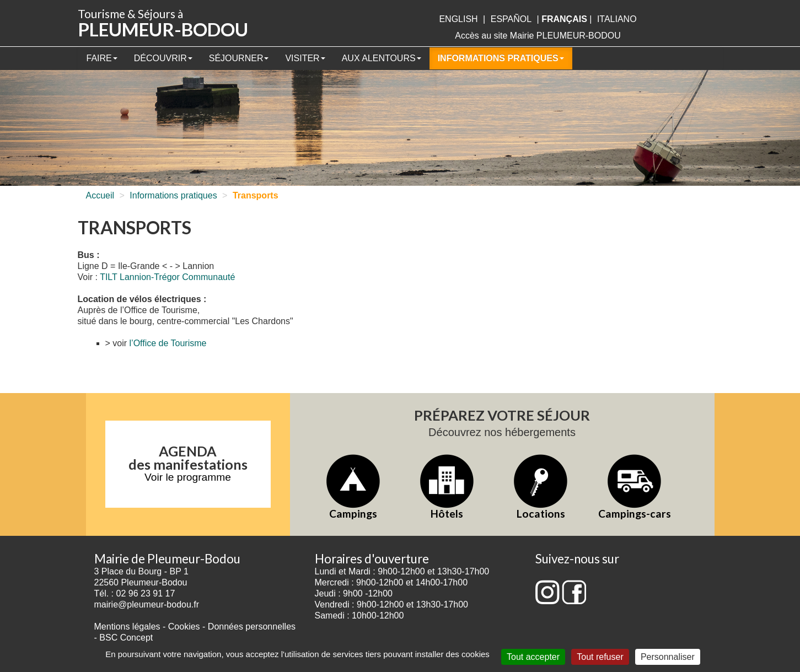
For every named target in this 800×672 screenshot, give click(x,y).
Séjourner (239, 58)
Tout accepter (533, 657)
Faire (102, 58)
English (458, 19)
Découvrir (163, 58)
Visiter (305, 58)
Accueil (100, 195)
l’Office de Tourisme (168, 343)
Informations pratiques (501, 58)
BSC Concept (126, 638)
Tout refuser (600, 657)
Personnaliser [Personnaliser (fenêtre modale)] (668, 657)
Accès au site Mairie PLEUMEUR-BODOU (538, 36)
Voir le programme (188, 477)
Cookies (184, 627)
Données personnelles (252, 627)
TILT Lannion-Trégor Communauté (167, 277)
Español (511, 19)
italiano (617, 19)
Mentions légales (127, 627)
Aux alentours (382, 58)
